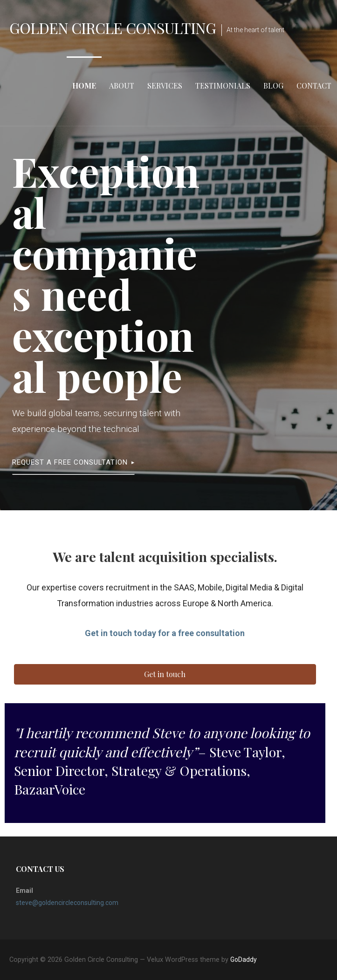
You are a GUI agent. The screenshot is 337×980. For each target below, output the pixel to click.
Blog (273, 86)
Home (84, 86)
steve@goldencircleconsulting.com (67, 903)
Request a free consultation (70, 462)
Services (165, 86)
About (122, 86)
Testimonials (223, 86)
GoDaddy (244, 959)
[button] (165, 674)
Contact (314, 86)
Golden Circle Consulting (113, 28)
